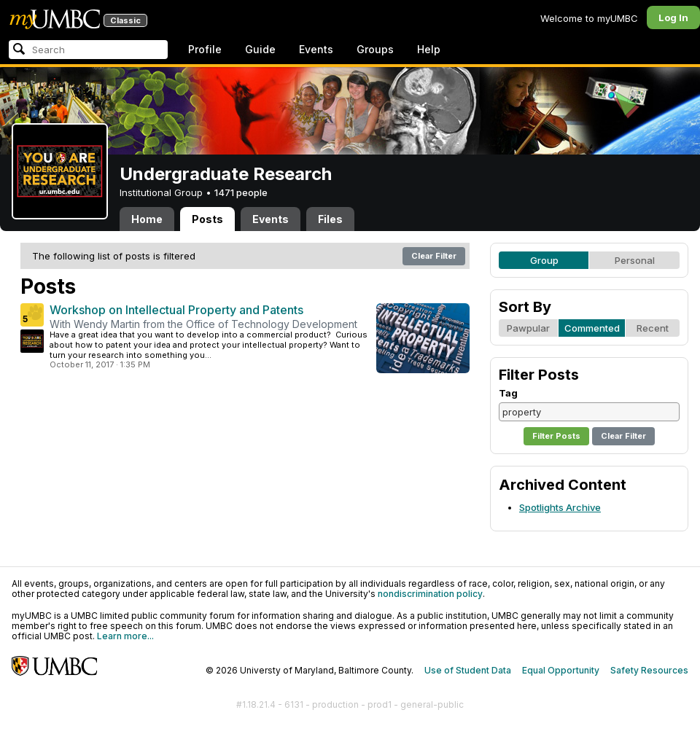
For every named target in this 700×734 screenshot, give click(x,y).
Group (544, 260)
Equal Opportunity (561, 670)
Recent (653, 328)
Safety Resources (649, 670)
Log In (673, 17)
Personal (635, 260)
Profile (205, 49)
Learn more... (125, 636)
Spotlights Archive (560, 507)
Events (316, 49)
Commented (592, 328)
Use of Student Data (468, 670)
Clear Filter (434, 256)
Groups (375, 49)
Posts (207, 219)
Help (429, 49)
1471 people (241, 192)
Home (147, 219)
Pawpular (528, 328)
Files (330, 219)
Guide (260, 49)
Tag (508, 393)
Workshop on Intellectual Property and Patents (176, 310)
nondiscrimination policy (430, 594)
